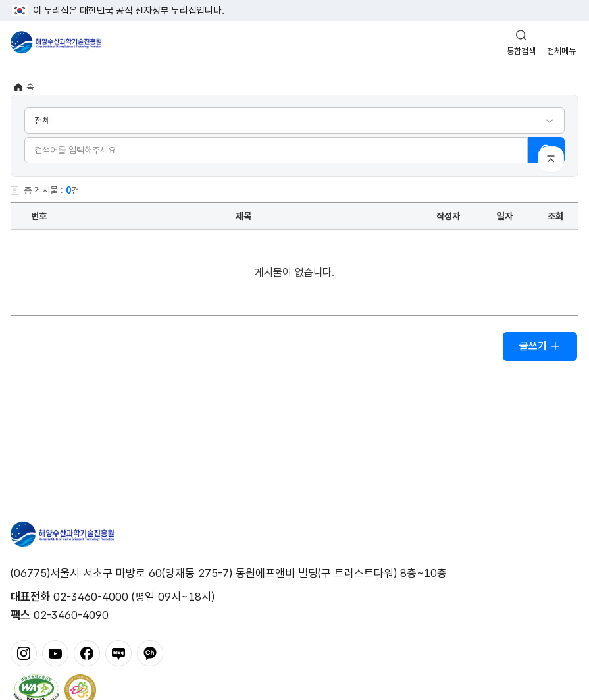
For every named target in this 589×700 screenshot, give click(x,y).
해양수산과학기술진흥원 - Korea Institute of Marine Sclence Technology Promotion (56, 42)
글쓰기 (540, 346)
